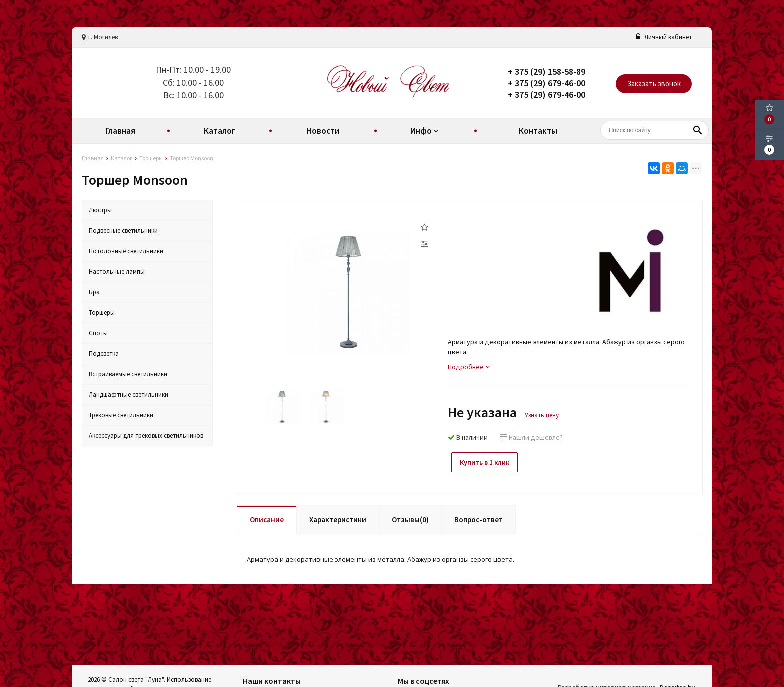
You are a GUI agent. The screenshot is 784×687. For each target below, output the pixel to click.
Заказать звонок (654, 84)
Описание (267, 517)
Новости (323, 131)
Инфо (426, 131)
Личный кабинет (664, 37)
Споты (98, 333)
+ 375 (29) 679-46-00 (547, 83)
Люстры (100, 210)
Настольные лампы (117, 272)
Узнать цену (542, 415)
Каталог (220, 131)
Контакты (538, 131)
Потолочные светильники (126, 251)
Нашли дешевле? (531, 437)
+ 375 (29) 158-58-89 (547, 72)
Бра (94, 292)
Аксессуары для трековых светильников (146, 435)
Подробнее (469, 367)
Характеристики (338, 517)
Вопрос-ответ (479, 517)
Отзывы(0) (410, 517)
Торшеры (102, 313)
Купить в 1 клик (488, 462)
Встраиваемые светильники (128, 374)
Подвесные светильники (123, 231)
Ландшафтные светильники (129, 394)
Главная (120, 131)
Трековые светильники (121, 415)
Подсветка (104, 353)
